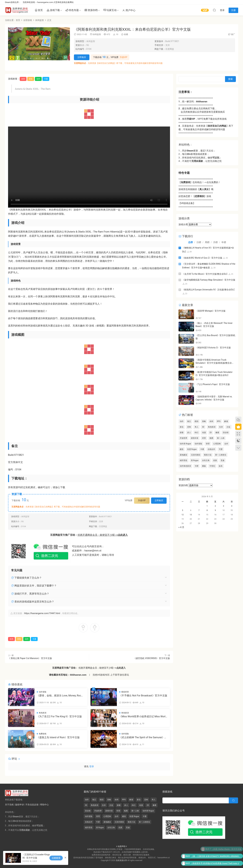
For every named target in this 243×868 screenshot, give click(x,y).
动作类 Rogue (185, 444)
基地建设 (183, 455)
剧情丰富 (195, 438)
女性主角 (206, 460)
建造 (182, 449)
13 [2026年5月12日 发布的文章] (191, 515)
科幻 (197, 433)
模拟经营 (125, 692)
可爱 (221, 449)
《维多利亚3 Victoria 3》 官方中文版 (213, 348)
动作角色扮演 (185, 466)
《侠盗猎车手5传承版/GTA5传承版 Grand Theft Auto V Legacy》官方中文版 (215, 864)
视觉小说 (208, 455)
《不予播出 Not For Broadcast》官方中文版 (143, 696)
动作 (38, 79)
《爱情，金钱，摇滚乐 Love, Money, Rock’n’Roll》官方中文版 (59, 696)
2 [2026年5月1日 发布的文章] (215, 506)
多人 (189, 433)
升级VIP (124, 57)
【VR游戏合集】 (187, 203)
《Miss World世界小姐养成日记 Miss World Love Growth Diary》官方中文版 (143, 717)
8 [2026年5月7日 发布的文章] (207, 510)
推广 (233, 34)
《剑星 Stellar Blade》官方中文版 (226, 849)
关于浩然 (9, 805)
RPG (219, 421)
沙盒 (228, 427)
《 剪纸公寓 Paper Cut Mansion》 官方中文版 (30, 658)
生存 (221, 427)
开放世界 (183, 438)
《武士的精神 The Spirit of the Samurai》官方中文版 (143, 737)
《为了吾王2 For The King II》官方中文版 (59, 716)
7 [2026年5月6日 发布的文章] (199, 510)
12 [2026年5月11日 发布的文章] (183, 515)
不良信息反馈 (32, 805)
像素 (217, 433)
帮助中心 (44, 805)
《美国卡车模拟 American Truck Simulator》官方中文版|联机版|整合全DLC (214, 363)
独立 (189, 421)
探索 (182, 433)
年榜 (224, 242)
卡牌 (197, 466)
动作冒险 (43, 692)
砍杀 (221, 466)
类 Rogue (195, 460)
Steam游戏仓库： (13, 2)
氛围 (211, 438)
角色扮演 (43, 713)
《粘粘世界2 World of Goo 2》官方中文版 (202, 258)
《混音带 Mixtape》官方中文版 (211, 311)
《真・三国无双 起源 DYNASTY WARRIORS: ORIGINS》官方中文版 (216, 857)
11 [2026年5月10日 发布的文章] (232, 510)
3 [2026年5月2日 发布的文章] (224, 506)
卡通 (46, 79)
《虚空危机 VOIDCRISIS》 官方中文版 (152, 658)
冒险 (31, 79)
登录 (92, 766)
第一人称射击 (221, 455)
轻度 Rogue (192, 449)
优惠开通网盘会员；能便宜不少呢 (103, 535)
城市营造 (183, 460)
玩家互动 (110, 10)
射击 (182, 427)
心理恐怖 (217, 444)
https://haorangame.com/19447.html (42, 613)
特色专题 (72, 10)
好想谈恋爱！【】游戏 (195, 196)
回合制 (226, 433)
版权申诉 (20, 805)
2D (211, 433)
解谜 (226, 421)
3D (203, 427)
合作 (226, 444)
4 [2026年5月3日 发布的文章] (232, 506)
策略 (204, 421)
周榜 (207, 242)
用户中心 (129, 10)
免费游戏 (43, 734)
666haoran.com (78, 675)
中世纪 (212, 466)
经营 (204, 438)
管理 (208, 444)
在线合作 (211, 449)
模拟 (197, 421)
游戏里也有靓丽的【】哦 (196, 189)
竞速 (223, 460)
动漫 (204, 433)
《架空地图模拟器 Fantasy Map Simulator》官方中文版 (209, 280)
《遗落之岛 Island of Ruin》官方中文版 (58, 737)
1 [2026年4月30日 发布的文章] (207, 506)
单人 (197, 427)
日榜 (199, 242)
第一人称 (221, 438)
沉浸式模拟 (196, 455)
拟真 (215, 460)
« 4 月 (181, 527)
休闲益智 (97, 34)
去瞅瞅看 (56, 858)
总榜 (190, 242)
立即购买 (82, 57)
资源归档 (183, 485)
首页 (39, 10)
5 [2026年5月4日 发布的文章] (183, 510)
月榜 (215, 242)
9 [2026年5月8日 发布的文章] (215, 510)
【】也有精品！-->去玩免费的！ (200, 182)
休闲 (23, 79)
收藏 (125, 34)
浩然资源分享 (121, 860)
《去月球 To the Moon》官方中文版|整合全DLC (205, 274)
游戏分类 (183, 224)
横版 (204, 466)
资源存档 (91, 10)
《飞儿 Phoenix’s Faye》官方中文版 (213, 384)
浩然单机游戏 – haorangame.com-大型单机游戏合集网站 (48, 2)
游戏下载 (53, 10)
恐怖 (189, 427)
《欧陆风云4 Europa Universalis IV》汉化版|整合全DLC (209, 290)
